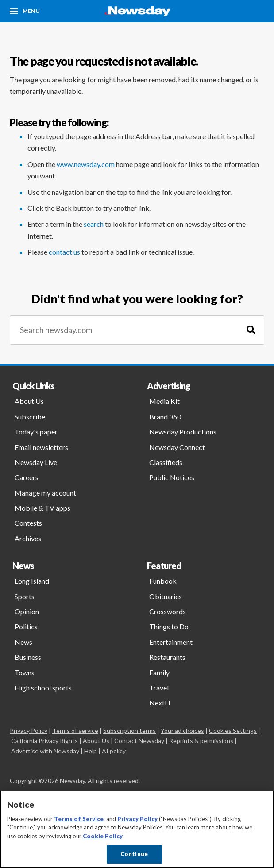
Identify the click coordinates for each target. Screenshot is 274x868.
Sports (25, 596)
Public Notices (172, 477)
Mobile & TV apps (42, 508)
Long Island (32, 581)
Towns (25, 672)
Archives (28, 538)
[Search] (251, 330)
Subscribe (30, 417)
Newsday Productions (183, 432)
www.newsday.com (86, 164)
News (23, 642)
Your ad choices (182, 730)
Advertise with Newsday (45, 751)
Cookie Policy (103, 836)
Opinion (27, 611)
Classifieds (166, 462)
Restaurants (167, 657)
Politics (26, 626)
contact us (64, 252)
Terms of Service (79, 819)
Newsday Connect (177, 447)
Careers (27, 477)
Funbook (163, 581)
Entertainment (171, 642)
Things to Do (169, 626)
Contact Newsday (139, 741)
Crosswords (168, 611)
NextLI (160, 703)
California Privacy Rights (44, 741)
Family (159, 672)
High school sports (43, 688)
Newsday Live (36, 462)
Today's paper (36, 432)
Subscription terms (129, 730)
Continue (134, 854)
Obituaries (166, 596)
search (94, 224)
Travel (159, 688)
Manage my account (45, 493)
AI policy (114, 751)
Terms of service (75, 730)
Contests (28, 523)
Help (91, 751)
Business (28, 657)
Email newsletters (41, 447)
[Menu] (25, 11)
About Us (29, 401)
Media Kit (164, 401)
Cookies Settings (233, 730)
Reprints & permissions (201, 741)
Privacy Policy (29, 730)
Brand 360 (165, 417)
